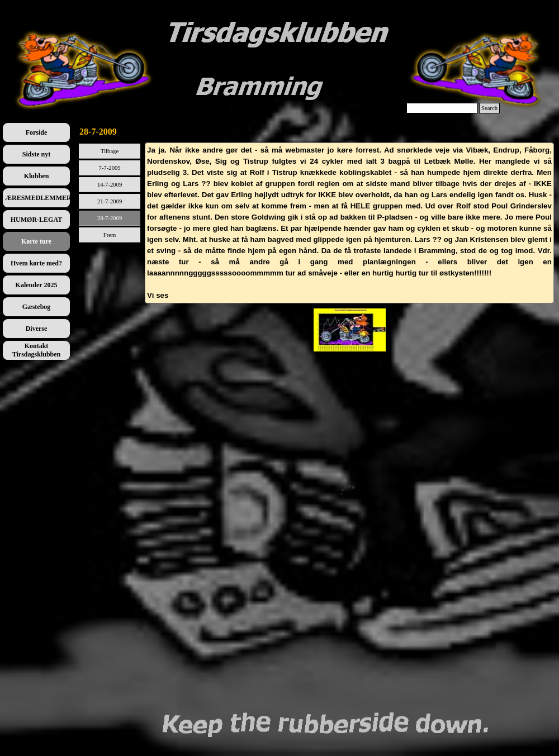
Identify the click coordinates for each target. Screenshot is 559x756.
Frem (110, 235)
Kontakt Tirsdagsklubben (37, 350)
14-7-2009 (110, 185)
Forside (37, 132)
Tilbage (110, 151)
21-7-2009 (110, 201)
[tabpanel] (349, 223)
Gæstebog (37, 307)
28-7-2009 (110, 218)
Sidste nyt (36, 154)
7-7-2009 (110, 168)
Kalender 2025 (37, 285)
